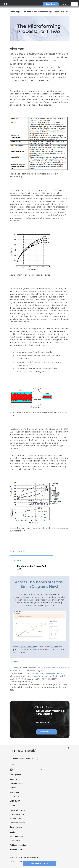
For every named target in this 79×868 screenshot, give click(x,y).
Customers (14, 792)
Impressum (22, 861)
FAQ (57, 861)
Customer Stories (17, 814)
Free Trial (51, 4)
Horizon (55, 647)
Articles (13, 832)
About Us (13, 779)
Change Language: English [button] (22, 758)
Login (65, 4)
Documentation (16, 836)
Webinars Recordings (18, 845)
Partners (13, 788)
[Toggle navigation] (74, 4)
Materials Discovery (17, 823)
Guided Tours (15, 841)
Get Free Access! (40, 863)
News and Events (16, 849)
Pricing (12, 806)
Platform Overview (17, 810)
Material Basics (16, 819)
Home (12, 861)
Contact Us (47, 732)
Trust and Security (17, 784)
